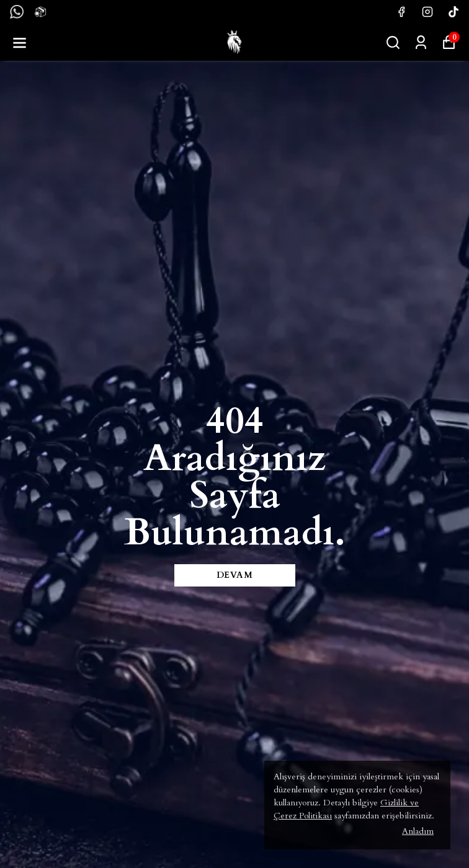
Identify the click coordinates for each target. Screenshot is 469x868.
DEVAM (235, 575)
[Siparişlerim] (421, 42)
